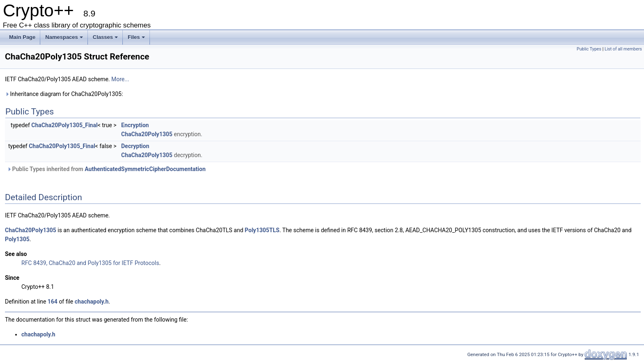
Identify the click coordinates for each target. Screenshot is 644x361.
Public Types (589, 49)
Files (136, 37)
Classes (105, 37)
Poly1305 (17, 239)
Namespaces (64, 37)
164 (53, 302)
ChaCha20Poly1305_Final (64, 125)
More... (120, 79)
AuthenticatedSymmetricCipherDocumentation (145, 169)
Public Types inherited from (106, 169)
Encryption (135, 125)
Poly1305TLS (262, 230)
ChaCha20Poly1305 (147, 134)
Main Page (22, 37)
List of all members (623, 49)
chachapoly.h (92, 302)
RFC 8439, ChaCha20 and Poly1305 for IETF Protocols (90, 263)
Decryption (135, 146)
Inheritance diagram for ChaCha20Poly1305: (64, 94)
